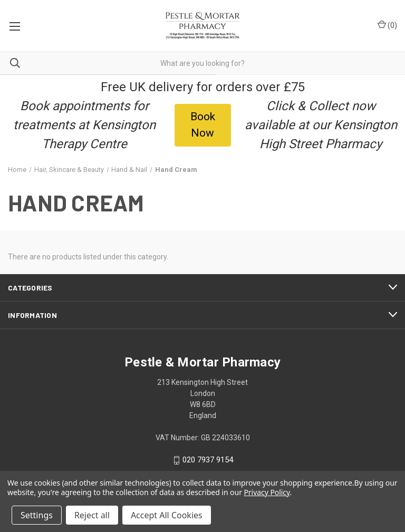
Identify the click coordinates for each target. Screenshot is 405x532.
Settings (37, 515)
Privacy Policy (267, 492)
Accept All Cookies (167, 515)
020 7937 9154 (208, 460)
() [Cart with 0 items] (387, 25)
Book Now (203, 125)
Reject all (92, 515)
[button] (203, 125)
